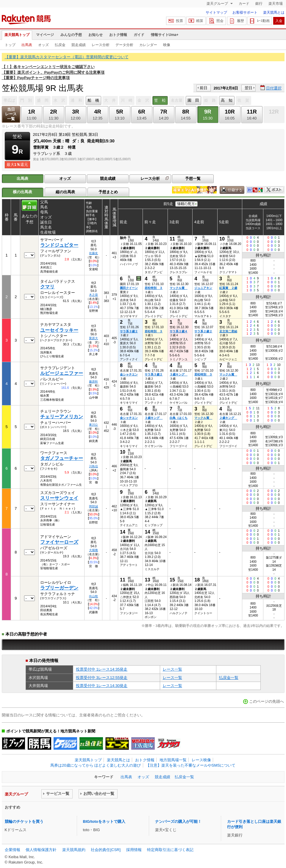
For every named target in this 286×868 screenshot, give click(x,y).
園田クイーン (129, 288)
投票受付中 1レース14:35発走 (102, 669)
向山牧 (93, 596)
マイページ (45, 35)
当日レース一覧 (11, 114)
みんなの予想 (71, 35)
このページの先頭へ (267, 701)
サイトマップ (216, 12)
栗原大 (93, 338)
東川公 (93, 425)
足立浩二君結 (228, 331)
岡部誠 (93, 506)
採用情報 (134, 850)
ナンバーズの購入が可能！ (178, 821)
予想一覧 (193, 179)
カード (244, 4)
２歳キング (228, 418)
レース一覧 (172, 669)
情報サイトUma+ (165, 35)
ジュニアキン (203, 288)
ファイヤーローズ (59, 542)
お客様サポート (245, 12)
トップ (10, 45)
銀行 (259, 4)
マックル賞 (179, 288)
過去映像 (139, 279)
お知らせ (96, 35)
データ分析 (124, 45)
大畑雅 (93, 550)
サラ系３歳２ (129, 331)
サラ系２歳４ (179, 331)
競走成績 (79, 45)
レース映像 (201, 760)
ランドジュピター (59, 245)
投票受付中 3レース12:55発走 (102, 678)
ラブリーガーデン (59, 588)
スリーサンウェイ (59, 498)
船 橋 (93, 100)
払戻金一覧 (229, 678)
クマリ (47, 287)
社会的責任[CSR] (106, 850)
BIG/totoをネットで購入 (104, 821)
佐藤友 (93, 253)
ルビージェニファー (62, 373)
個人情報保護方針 (41, 850)
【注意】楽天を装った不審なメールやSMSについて (191, 765)
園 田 (193, 100)
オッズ (43, 45)
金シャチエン (129, 374)
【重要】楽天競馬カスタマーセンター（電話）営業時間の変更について (67, 57)
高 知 (227, 100)
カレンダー (148, 45)
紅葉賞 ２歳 (228, 288)
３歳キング (179, 374)
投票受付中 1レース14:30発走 (102, 686)
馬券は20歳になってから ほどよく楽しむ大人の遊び (96, 765)
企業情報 (12, 850)
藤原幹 (93, 382)
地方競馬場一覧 (173, 760)
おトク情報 (118, 35)
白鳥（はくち (179, 418)
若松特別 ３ (154, 288)
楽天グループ (218, 4)
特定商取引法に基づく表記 (170, 850)
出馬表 (27, 45)
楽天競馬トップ (17, 35)
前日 (204, 88)
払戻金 (60, 45)
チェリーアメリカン (62, 417)
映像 (167, 45)
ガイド (139, 35)
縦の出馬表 (65, 192)
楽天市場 (276, 4)
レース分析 (101, 45)
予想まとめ (108, 192)
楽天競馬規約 (74, 850)
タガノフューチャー (62, 458)
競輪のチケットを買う (24, 821)
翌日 (249, 88)
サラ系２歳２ (203, 331)
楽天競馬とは (274, 12)
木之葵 (93, 295)
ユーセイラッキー (59, 330)
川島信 (93, 466)
